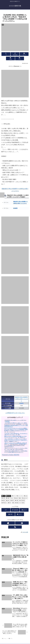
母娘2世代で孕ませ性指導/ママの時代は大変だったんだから (21, 399)
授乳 (3, 500)
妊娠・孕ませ (10, 498)
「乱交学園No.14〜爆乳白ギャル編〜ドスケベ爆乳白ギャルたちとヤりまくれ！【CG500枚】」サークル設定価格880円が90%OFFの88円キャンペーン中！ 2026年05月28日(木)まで (16, 425)
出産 (3, 498)
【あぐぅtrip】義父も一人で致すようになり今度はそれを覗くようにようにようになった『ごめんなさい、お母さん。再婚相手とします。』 (16, 440)
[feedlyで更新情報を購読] (22, 523)
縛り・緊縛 (11, 503)
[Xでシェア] (6, 54)
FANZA (8, 496)
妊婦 (16, 498)
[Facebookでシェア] (15, 54)
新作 (8, 500)
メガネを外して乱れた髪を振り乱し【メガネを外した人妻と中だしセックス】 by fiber (16, 434)
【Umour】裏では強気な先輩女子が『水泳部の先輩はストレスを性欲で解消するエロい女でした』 (16, 452)
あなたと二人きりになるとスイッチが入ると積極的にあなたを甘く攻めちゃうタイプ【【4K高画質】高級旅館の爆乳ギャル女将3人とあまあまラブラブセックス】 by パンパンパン (16, 430)
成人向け (25, 498)
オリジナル (20, 496)
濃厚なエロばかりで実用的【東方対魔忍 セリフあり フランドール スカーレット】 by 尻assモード (15, 437)
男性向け (4, 503)
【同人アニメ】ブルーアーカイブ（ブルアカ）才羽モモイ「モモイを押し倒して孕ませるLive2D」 (16, 449)
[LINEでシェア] (10, 58)
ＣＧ (3, 496)
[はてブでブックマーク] (24, 54)
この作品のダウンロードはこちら (15, 413)
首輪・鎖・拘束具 (20, 503)
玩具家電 (15, 208)
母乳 (12, 500)
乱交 (26, 496)
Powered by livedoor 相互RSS (11, 455)
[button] (20, 58)
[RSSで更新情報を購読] (15, 527)
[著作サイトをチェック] (8, 523)
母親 (17, 500)
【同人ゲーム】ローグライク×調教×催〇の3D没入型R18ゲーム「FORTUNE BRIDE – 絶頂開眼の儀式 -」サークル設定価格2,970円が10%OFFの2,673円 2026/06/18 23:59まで (16, 445)
